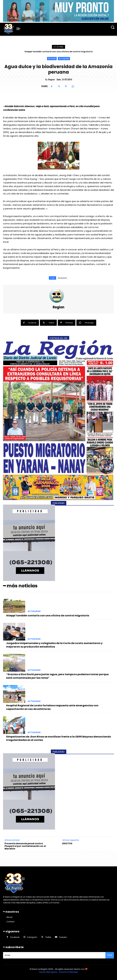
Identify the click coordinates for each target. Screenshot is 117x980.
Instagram (32, 937)
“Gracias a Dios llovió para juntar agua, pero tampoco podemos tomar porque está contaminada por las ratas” (57, 676)
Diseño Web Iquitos (49, 972)
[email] (54, 955)
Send (110, 955)
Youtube (63, 937)
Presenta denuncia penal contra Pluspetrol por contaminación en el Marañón (25, 846)
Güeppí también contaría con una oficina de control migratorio (59, 52)
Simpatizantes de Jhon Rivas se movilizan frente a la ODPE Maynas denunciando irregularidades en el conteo (59, 738)
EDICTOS (67, 844)
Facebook (15, 937)
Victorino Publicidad (68, 972)
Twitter (48, 937)
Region (51, 80)
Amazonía (62, 278)
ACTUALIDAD (64, 59)
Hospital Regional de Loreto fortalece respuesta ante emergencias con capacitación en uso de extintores (52, 707)
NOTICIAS (52, 59)
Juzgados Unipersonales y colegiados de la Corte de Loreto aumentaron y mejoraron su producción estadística (54, 645)
